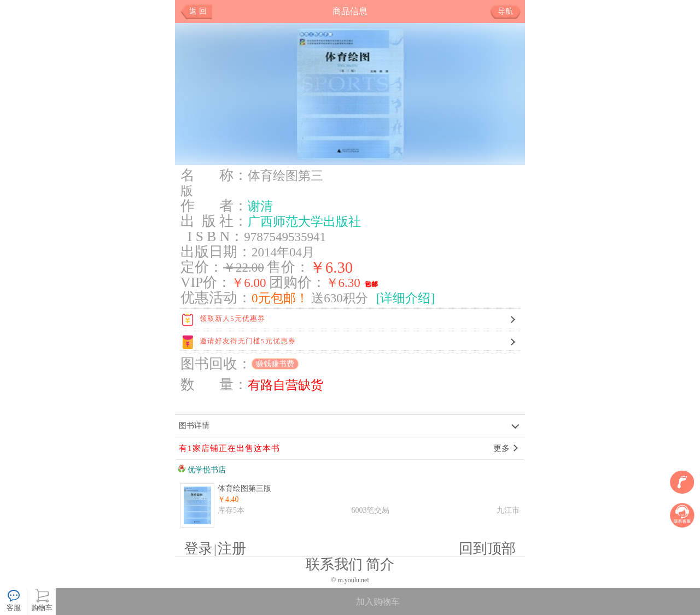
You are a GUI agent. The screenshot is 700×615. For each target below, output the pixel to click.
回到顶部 (487, 549)
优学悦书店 (202, 470)
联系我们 (334, 564)
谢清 (260, 206)
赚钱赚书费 (275, 364)
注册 (232, 549)
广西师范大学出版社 (304, 221)
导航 (509, 11)
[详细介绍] (406, 298)
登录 (199, 549)
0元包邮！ (280, 298)
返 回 (198, 11)
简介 (380, 564)
